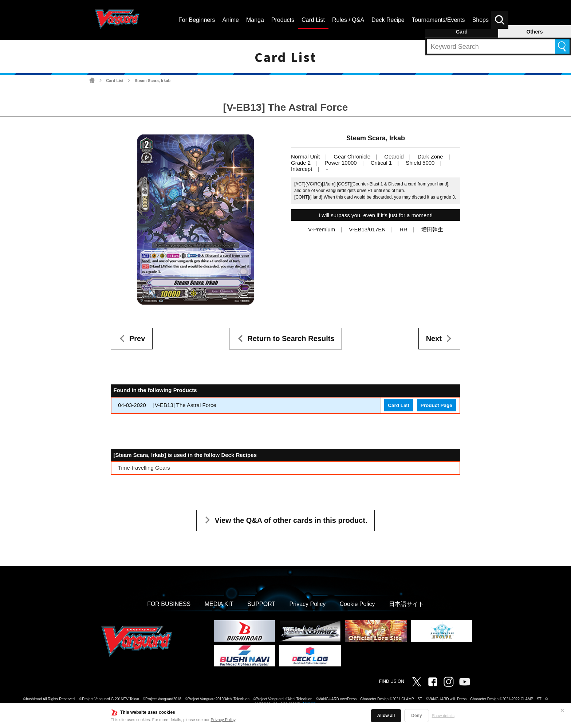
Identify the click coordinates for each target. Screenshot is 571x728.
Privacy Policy (223, 720)
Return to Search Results (291, 338)
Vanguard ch (465, 682)
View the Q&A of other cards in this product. (291, 520)
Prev (137, 338)
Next (434, 338)
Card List (115, 81)
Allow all (386, 716)
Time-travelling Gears (144, 468)
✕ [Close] (562, 711)
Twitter (417, 682)
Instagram (449, 682)
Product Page (436, 405)
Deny (416, 716)
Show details (443, 716)
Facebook (433, 682)
